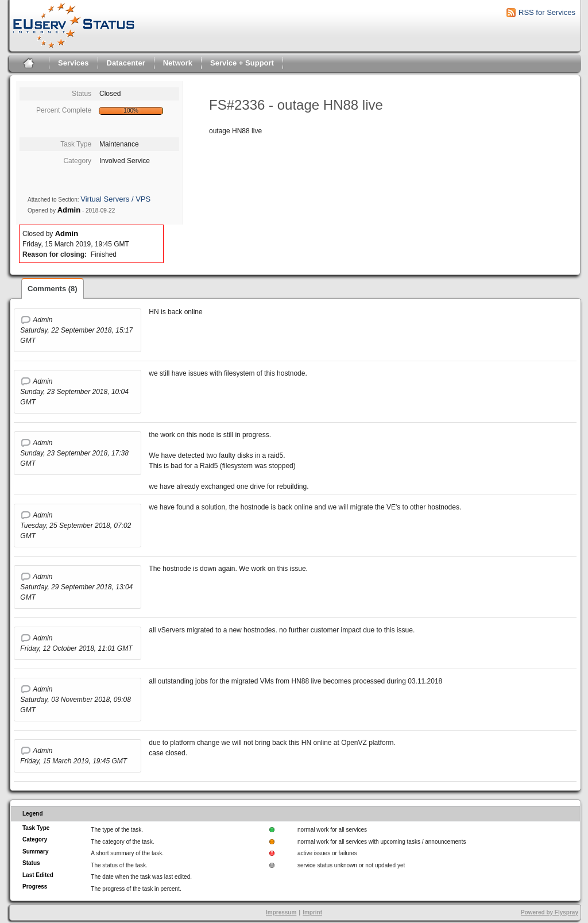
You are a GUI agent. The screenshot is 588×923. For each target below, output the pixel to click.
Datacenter (126, 63)
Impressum (281, 912)
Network (178, 63)
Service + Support (242, 63)
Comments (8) (53, 289)
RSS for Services (547, 12)
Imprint (312, 912)
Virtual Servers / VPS (115, 199)
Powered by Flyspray (550, 912)
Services (73, 63)
